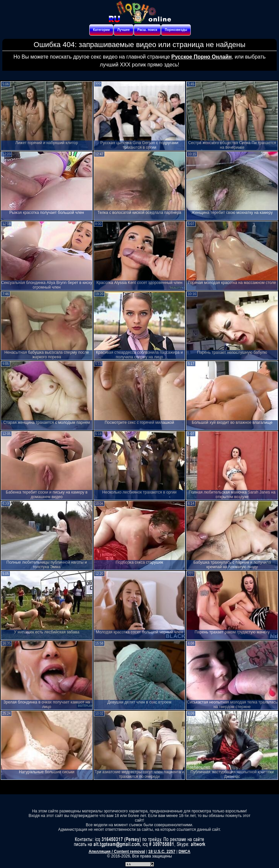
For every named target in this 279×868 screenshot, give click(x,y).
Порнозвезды (176, 30)
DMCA (184, 852)
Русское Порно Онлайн (201, 57)
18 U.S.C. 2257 (162, 852)
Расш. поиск (147, 30)
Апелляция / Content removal (117, 852)
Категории (101, 30)
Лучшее (124, 30)
